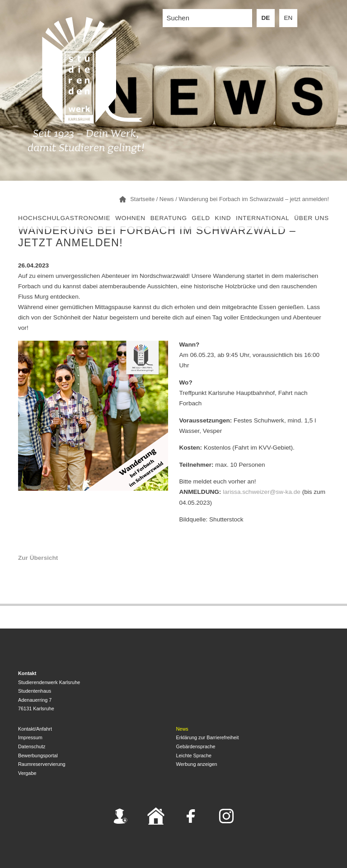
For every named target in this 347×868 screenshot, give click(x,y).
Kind (223, 218)
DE (266, 18)
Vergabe (27, 773)
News (182, 729)
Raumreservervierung (42, 764)
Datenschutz (32, 746)
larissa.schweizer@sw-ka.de (262, 492)
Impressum (30, 737)
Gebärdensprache (196, 746)
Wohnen (130, 218)
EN (288, 18)
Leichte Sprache (194, 755)
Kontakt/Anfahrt (35, 729)
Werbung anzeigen (197, 764)
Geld (201, 218)
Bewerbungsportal (38, 755)
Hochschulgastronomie (64, 218)
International (263, 218)
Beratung (169, 218)
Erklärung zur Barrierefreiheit (208, 737)
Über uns (312, 218)
